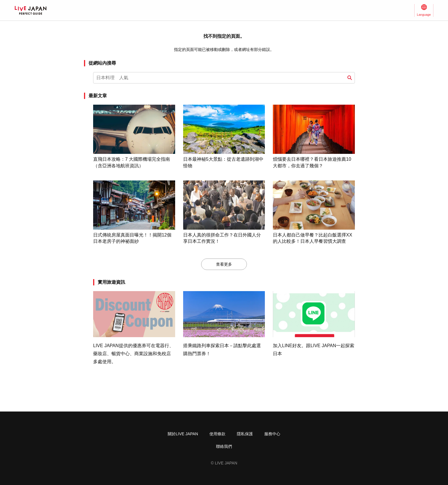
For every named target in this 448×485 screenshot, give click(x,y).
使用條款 (217, 434)
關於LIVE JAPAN (183, 434)
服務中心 (272, 434)
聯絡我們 (224, 446)
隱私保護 (245, 434)
